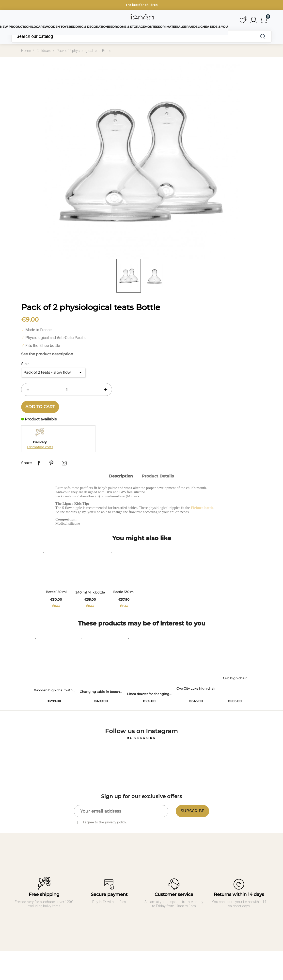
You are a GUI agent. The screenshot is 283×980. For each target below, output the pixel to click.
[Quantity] (67, 389)
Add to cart (40, 407)
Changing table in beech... (98, 701)
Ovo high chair (235, 693)
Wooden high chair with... (52, 700)
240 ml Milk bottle (97, 600)
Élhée (59, 613)
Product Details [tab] (158, 476)
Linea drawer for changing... (147, 704)
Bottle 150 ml (59, 600)
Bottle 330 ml (136, 600)
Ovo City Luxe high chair (194, 698)
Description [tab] (121, 476)
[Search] (133, 36)
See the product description (47, 354)
